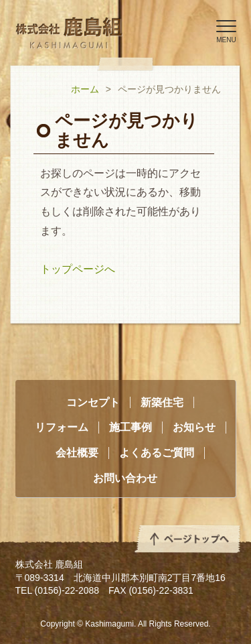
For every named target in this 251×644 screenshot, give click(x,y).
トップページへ (78, 269)
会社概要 (77, 453)
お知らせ (194, 427)
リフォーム (62, 427)
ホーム (85, 89)
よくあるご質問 (157, 453)
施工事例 (131, 427)
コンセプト (93, 402)
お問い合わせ (125, 478)
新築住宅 (162, 402)
